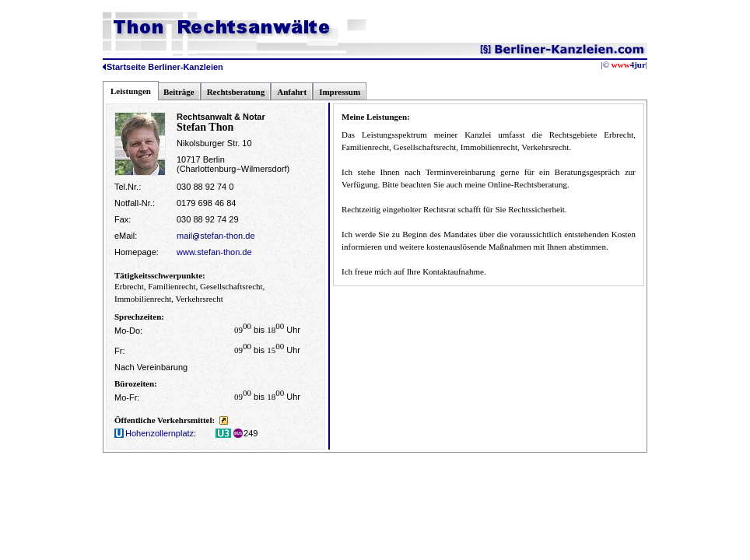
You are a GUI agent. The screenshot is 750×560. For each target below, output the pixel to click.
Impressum (340, 92)
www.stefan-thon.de (214, 252)
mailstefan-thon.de (216, 236)
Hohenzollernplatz (154, 433)
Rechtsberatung (236, 92)
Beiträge (179, 92)
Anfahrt (292, 92)
